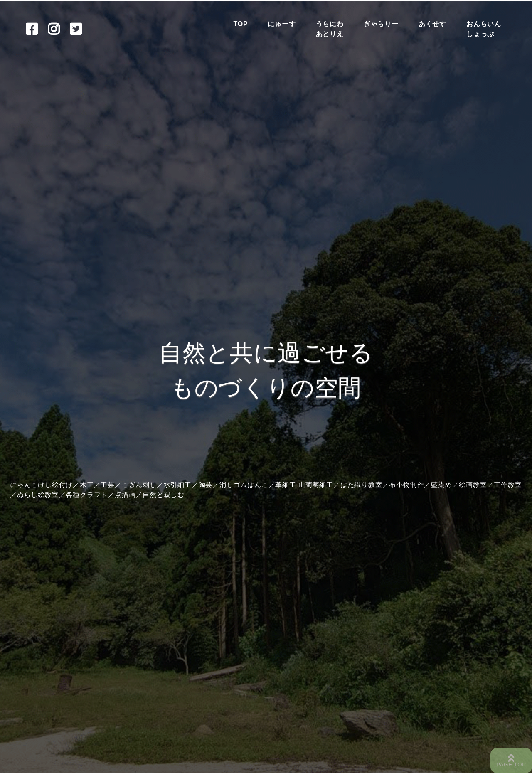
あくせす (432, 24)
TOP (240, 24)
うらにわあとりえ (330, 29)
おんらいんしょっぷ (484, 29)
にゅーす (282, 24)
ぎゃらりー (381, 24)
